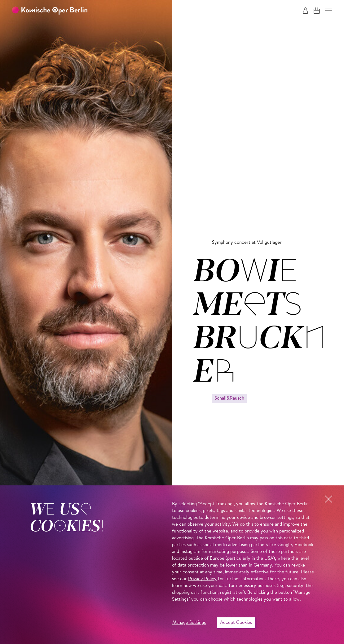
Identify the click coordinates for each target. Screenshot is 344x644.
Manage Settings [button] (189, 623)
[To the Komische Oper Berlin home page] (50, 11)
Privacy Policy (202, 579)
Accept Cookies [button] (236, 623)
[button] (329, 11)
